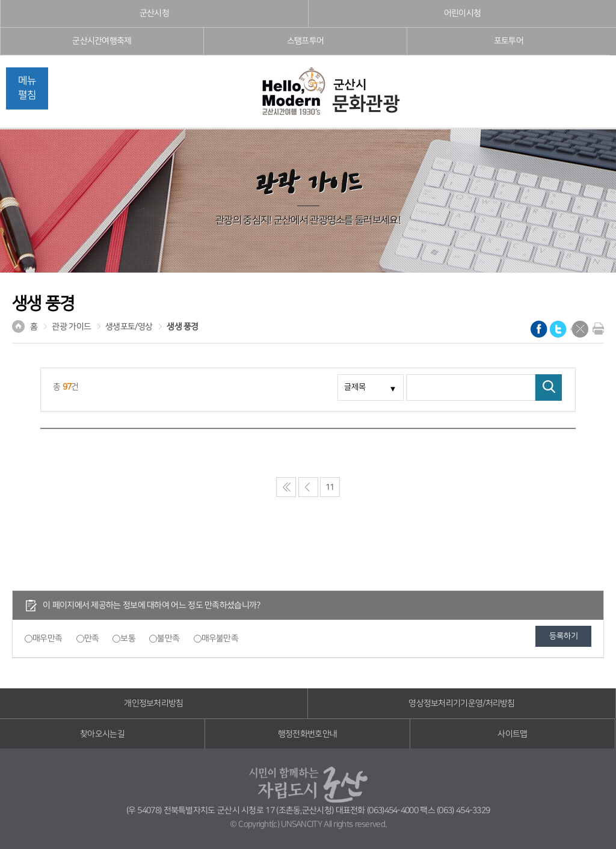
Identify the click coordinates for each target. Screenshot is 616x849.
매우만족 (47, 638)
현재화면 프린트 (596, 329)
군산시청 (154, 13)
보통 (128, 638)
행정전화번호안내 (307, 734)
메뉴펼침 (27, 88)
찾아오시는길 (102, 734)
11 (330, 487)
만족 (92, 638)
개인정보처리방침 (153, 703)
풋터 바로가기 (0, 0)
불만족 (168, 638)
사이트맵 (512, 734)
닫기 (580, 329)
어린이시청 (463, 13)
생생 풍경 (183, 327)
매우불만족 (220, 638)
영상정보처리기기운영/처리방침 (462, 703)
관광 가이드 (71, 327)
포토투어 (509, 41)
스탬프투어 (306, 41)
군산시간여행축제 (102, 41)
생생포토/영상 (129, 327)
